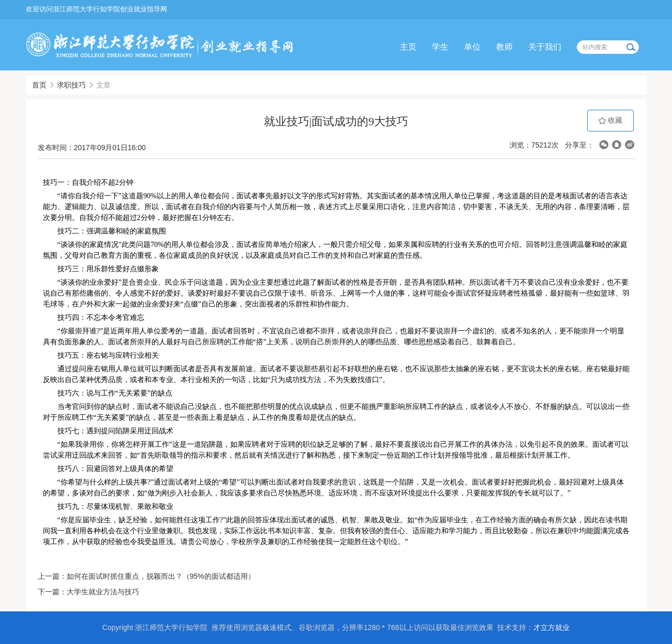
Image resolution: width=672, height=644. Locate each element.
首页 (39, 85)
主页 (408, 47)
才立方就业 (551, 627)
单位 (472, 47)
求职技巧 (71, 85)
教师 (504, 47)
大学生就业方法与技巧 (103, 592)
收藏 (610, 120)
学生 (440, 47)
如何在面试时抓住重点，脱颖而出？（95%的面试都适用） (161, 576)
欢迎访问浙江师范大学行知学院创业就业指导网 (96, 9)
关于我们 (545, 47)
